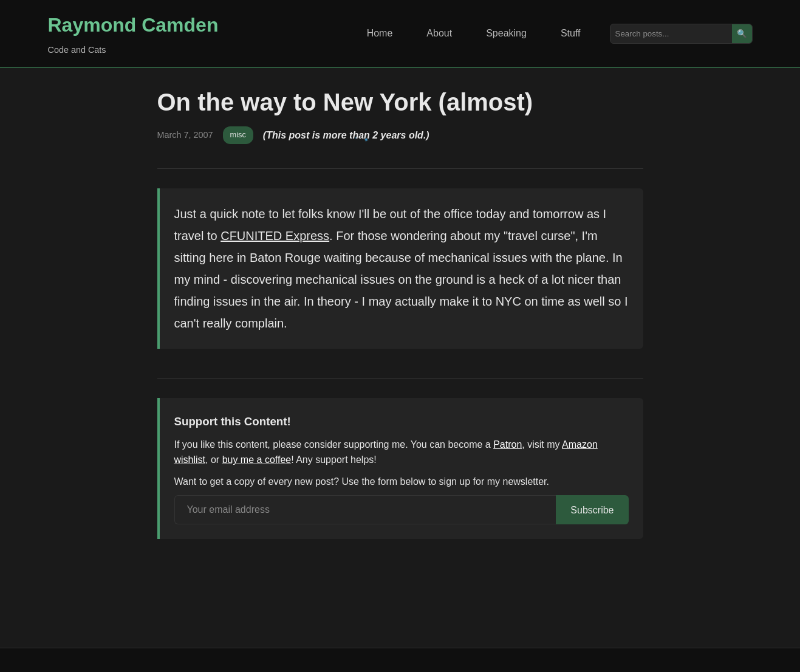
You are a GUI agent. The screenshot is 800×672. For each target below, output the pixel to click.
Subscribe (592, 510)
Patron (508, 444)
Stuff (571, 33)
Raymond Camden (133, 25)
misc (238, 135)
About (439, 33)
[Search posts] (671, 34)
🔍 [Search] (742, 34)
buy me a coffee (257, 460)
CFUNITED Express (275, 236)
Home (380, 33)
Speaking (506, 33)
